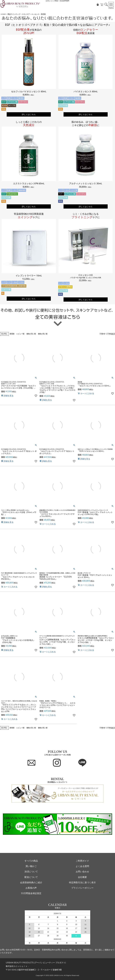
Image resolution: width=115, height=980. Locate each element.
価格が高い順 (43, 334)
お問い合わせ (82, 872)
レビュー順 (20, 334)
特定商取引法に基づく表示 (82, 882)
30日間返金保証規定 (31, 893)
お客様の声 (31, 888)
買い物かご (31, 866)
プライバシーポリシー (82, 888)
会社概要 (82, 877)
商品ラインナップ (14, 14)
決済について (31, 872)
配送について (31, 877)
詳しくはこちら (29, 114)
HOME (3, 14)
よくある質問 (82, 866)
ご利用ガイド (82, 861)
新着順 (12, 334)
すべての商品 (31, 861)
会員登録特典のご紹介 (31, 882)
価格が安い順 (31, 334)
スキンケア (26, 14)
